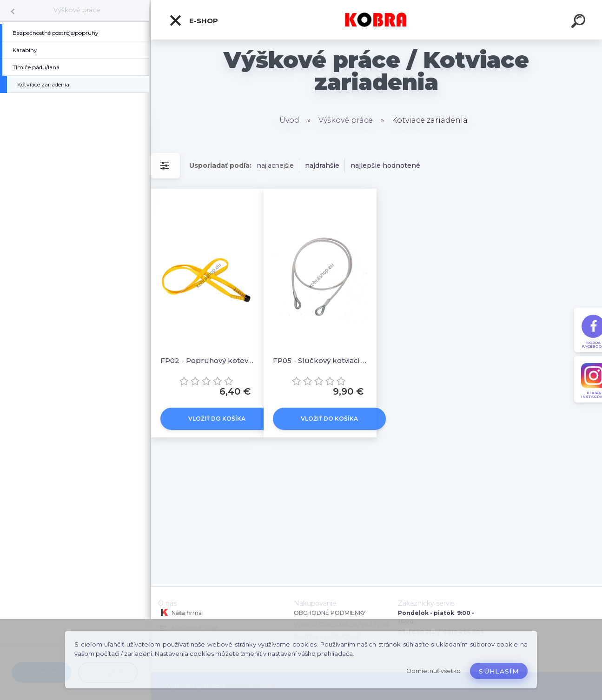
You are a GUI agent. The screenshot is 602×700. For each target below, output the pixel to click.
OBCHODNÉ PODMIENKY (330, 613)
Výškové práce (77, 10)
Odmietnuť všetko (433, 671)
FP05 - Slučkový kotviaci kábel (320, 360)
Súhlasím (499, 671)
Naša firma (180, 613)
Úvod (289, 120)
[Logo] (377, 20)
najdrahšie (322, 165)
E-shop (193, 20)
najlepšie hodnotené (385, 165)
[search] (580, 22)
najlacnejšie (275, 165)
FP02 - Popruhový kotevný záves (207, 360)
